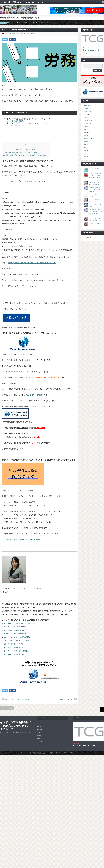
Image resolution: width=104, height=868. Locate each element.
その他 (85, 114)
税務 (85, 150)
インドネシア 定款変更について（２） (17, 647)
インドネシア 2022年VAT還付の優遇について (19, 637)
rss (103, 2)
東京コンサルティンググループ (92, 52)
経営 (85, 153)
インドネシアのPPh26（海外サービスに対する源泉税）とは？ (95, 189)
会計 (85, 129)
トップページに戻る (7, 708)
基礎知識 (86, 135)
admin (31, 34)
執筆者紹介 (12, 18)
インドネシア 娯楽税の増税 (66, 699)
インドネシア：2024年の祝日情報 (15, 634)
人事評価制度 (87, 120)
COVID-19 (86, 105)
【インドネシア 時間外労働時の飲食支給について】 (20, 150)
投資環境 (86, 141)
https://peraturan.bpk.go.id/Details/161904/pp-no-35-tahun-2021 (32, 263)
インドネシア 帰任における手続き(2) (16, 651)
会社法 (85, 126)
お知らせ (86, 111)
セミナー (18, 18)
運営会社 (24, 18)
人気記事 (14, 34)
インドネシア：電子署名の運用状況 (15, 627)
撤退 (85, 144)
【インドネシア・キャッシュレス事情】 (17, 640)
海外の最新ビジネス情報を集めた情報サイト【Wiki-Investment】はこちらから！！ (28, 23)
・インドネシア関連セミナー (14, 125)
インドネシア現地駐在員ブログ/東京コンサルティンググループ (16, 726)
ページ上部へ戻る (102, 709)
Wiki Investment (35, 395)
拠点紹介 (29, 18)
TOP (2, 18)
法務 (85, 147)
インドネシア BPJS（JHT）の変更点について (19, 623)
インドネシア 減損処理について (15, 654)
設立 (85, 156)
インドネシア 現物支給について (15, 630)
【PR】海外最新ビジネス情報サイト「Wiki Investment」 (21, 152)
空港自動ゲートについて (95, 223)
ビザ (85, 117)
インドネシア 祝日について (13, 644)
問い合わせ (35, 18)
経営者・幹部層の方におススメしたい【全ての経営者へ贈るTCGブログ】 (26, 155)
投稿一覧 (6, 18)
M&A (85, 108)
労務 (18, 34)
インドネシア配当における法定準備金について (17, 699)
